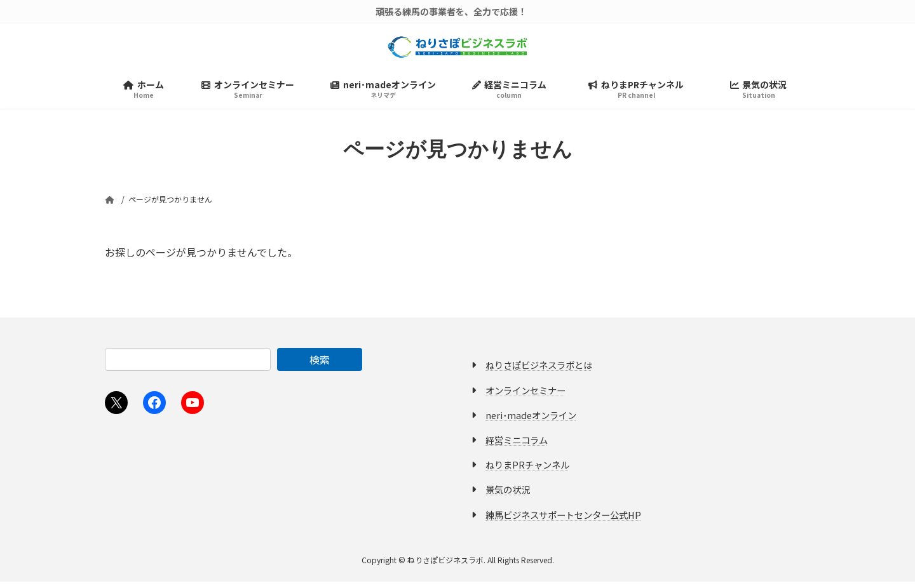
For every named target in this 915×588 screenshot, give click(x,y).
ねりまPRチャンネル (527, 471)
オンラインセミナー (525, 397)
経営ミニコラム (517, 446)
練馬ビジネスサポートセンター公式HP (563, 520)
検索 (320, 366)
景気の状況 (508, 496)
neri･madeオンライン (531, 421)
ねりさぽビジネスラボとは (539, 371)
